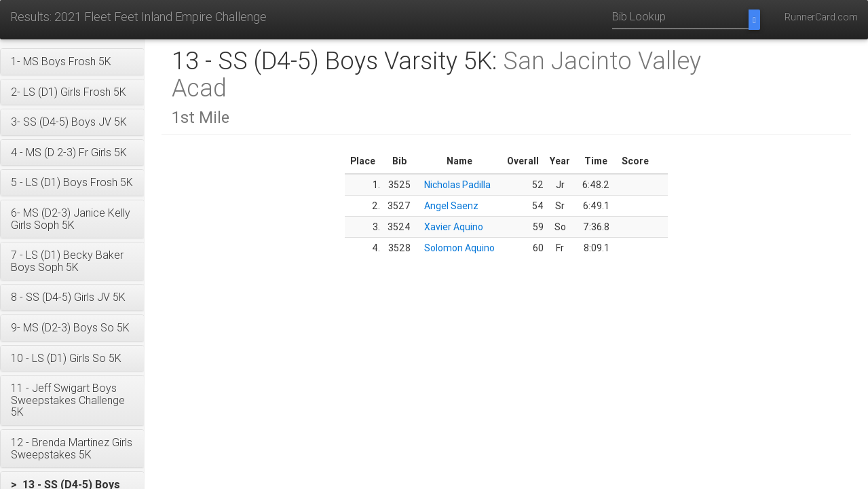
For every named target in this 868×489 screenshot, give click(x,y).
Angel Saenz (451, 206)
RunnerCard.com (821, 17)
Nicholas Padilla (457, 185)
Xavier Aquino (454, 227)
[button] (72, 62)
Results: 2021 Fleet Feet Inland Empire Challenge (138, 17)
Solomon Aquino (459, 248)
